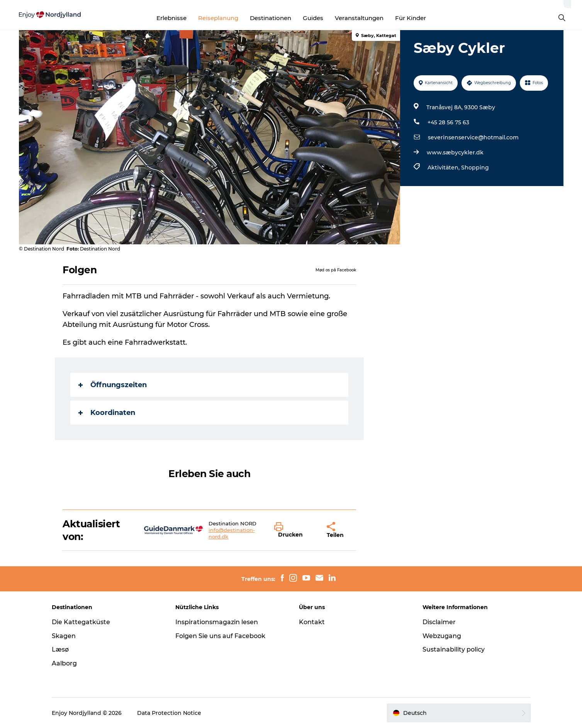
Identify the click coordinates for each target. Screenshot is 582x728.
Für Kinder (411, 18)
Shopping (475, 168)
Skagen (64, 636)
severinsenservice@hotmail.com (473, 137)
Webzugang (442, 636)
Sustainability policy (454, 649)
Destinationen (271, 18)
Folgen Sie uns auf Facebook (220, 636)
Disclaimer (439, 622)
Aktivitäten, (444, 168)
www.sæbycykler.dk (455, 152)
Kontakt (312, 622)
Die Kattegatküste (81, 622)
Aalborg (64, 663)
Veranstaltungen (359, 18)
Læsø (60, 649)
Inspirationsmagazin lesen (217, 622)
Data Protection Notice (169, 713)
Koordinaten (107, 413)
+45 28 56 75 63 (448, 122)
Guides (313, 18)
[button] (295, 530)
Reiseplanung (218, 18)
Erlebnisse (171, 18)
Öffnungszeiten (113, 385)
